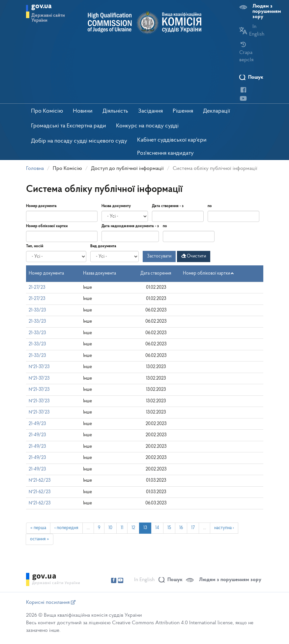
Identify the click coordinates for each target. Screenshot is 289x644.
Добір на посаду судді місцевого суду (79, 141)
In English (144, 580)
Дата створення (156, 273)
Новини (83, 111)
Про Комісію (47, 111)
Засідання (150, 111)
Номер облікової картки (47, 226)
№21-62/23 (40, 481)
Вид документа (103, 246)
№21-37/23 (39, 367)
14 (157, 528)
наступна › (224, 528)
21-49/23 (37, 424)
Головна (35, 169)
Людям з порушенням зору (267, 12)
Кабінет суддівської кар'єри (172, 140)
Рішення (183, 111)
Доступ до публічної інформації (127, 169)
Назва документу (116, 206)
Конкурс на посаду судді (147, 126)
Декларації (217, 111)
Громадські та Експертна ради (69, 126)
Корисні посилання (51, 603)
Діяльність (115, 111)
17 (193, 528)
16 (181, 528)
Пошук (256, 77)
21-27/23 (37, 288)
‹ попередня (66, 528)
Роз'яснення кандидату (165, 153)
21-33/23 (37, 310)
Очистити (194, 256)
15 (169, 528)
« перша (38, 528)
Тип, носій (35, 246)
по (210, 206)
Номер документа (41, 206)
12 (133, 528)
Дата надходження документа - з (130, 226)
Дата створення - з (168, 206)
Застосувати (159, 256)
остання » (40, 539)
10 (110, 528)
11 (122, 528)
